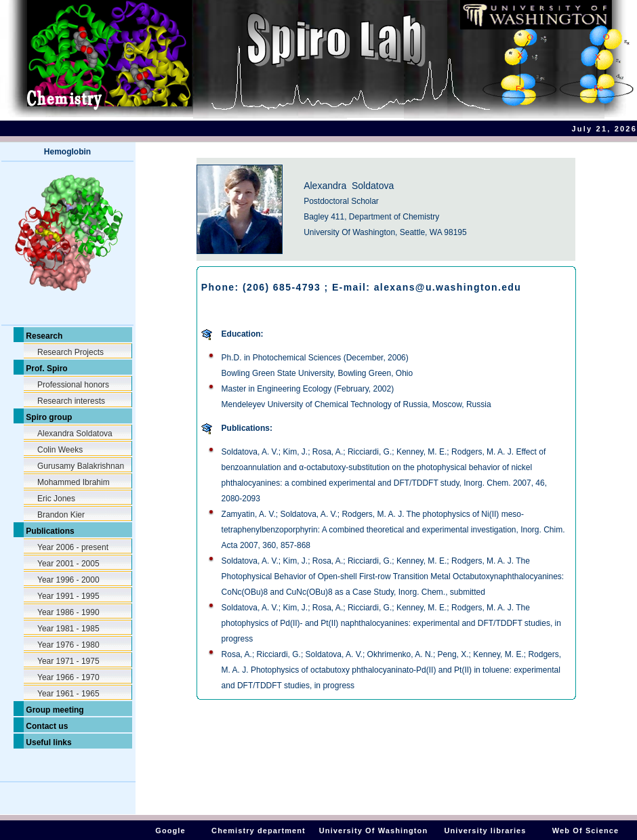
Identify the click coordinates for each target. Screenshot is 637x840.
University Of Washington (373, 831)
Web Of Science (585, 831)
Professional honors (73, 385)
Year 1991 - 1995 (68, 596)
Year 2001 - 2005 (68, 564)
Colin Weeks (60, 450)
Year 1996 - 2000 (68, 580)
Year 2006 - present (73, 547)
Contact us (46, 726)
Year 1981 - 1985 (68, 629)
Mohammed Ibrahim (74, 482)
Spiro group (48, 417)
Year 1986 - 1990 (68, 612)
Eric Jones (56, 499)
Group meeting (54, 710)
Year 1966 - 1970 (68, 677)
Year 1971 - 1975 (68, 661)
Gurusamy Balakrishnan (81, 466)
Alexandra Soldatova (75, 434)
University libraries (485, 831)
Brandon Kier (61, 515)
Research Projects (70, 352)
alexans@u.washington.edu (448, 287)
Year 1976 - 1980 (68, 645)
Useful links (48, 742)
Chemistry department (259, 831)
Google (170, 831)
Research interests (71, 401)
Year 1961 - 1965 (68, 694)
